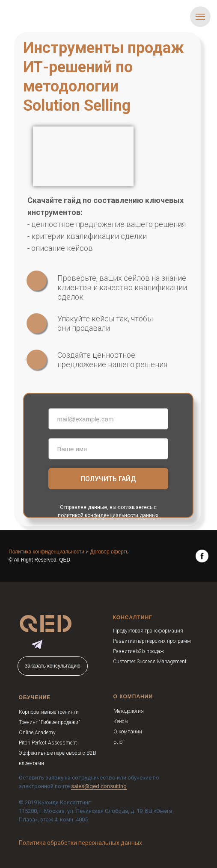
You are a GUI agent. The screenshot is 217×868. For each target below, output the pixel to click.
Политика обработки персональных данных (80, 843)
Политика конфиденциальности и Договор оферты (69, 552)
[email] (108, 419)
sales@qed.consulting (99, 786)
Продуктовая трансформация (148, 631)
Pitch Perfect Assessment (48, 743)
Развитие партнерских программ (152, 641)
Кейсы (121, 721)
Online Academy (37, 733)
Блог (119, 742)
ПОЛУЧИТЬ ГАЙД (108, 479)
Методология (129, 711)
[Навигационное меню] (200, 17)
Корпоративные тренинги (49, 712)
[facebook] (202, 556)
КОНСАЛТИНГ (133, 618)
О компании (128, 732)
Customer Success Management (150, 662)
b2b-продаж (150, 651)
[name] (108, 449)
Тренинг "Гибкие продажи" (49, 722)
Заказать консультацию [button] (52, 666)
